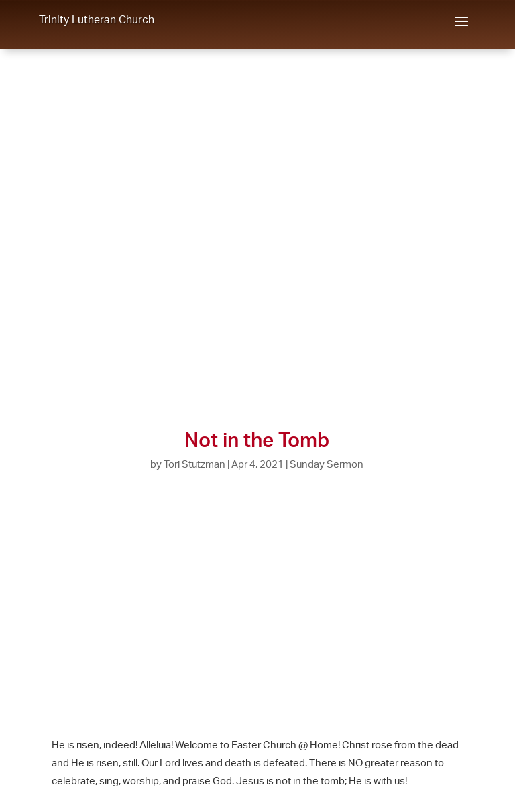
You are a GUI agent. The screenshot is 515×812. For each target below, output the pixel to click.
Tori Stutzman (194, 464)
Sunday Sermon (327, 464)
